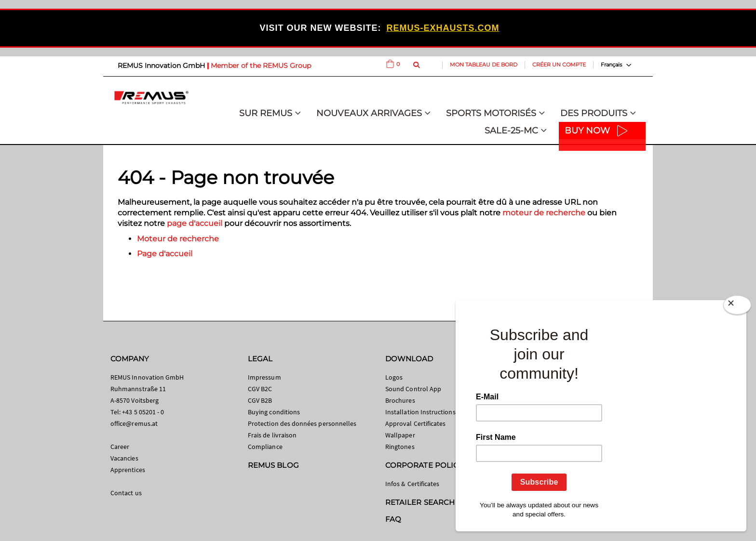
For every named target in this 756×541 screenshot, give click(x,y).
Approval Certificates (415, 423)
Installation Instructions (420, 412)
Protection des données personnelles (302, 423)
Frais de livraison (272, 435)
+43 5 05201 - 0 (143, 412)
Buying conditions (274, 412)
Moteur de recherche (178, 239)
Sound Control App (413, 389)
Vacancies (124, 458)
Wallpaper (400, 435)
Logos (394, 377)
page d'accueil (195, 223)
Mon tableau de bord (484, 65)
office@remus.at (134, 423)
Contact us (126, 493)
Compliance (265, 447)
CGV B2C (260, 389)
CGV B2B (260, 400)
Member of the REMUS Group (261, 66)
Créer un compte (559, 65)
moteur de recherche (544, 213)
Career (120, 447)
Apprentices (128, 470)
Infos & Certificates (412, 484)
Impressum (264, 377)
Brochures (400, 400)
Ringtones (400, 447)
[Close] (737, 307)
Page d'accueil (165, 254)
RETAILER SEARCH (420, 502)
